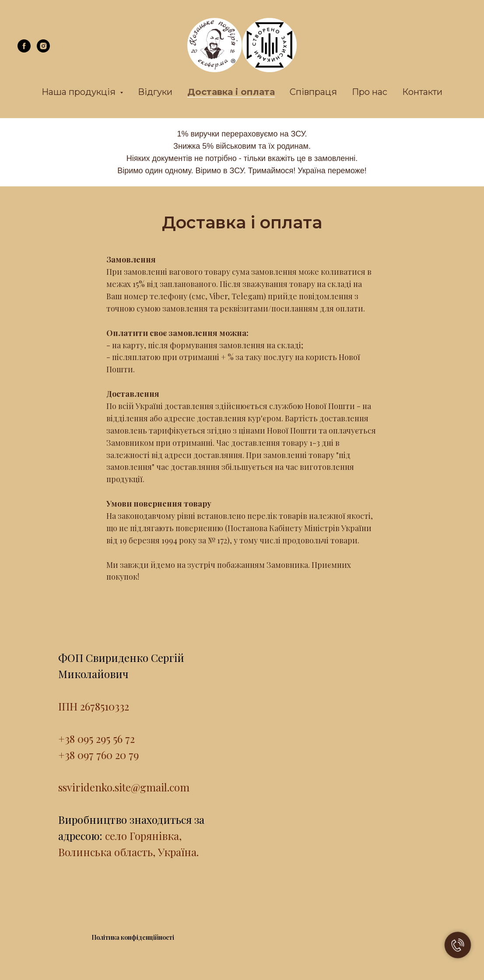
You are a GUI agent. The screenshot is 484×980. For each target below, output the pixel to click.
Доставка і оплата (231, 92)
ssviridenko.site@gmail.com (124, 787)
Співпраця (313, 92)
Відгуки (155, 92)
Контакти (422, 92)
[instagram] (43, 50)
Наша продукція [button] (80, 92)
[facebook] (24, 50)
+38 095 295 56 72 (96, 738)
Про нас (370, 92)
